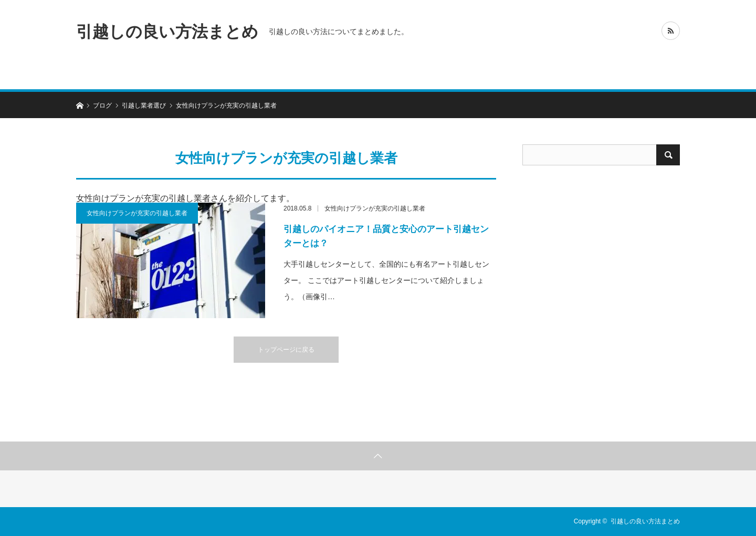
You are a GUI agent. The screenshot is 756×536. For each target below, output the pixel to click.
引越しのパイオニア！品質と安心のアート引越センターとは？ (386, 236)
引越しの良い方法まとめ (167, 31)
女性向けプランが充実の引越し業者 (137, 213)
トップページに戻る (286, 350)
